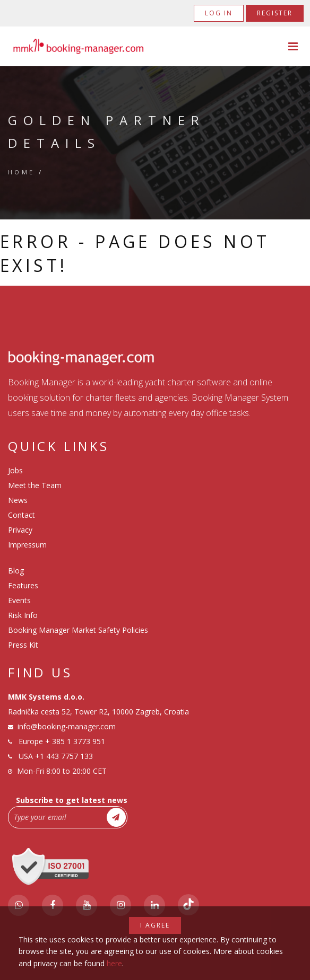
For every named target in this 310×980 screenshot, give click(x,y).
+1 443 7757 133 (64, 756)
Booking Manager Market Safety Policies (78, 630)
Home (21, 172)
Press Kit (23, 645)
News (18, 500)
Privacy (20, 530)
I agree (155, 925)
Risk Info (23, 615)
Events (19, 600)
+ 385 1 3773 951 (75, 741)
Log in (219, 13)
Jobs (15, 470)
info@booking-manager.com (67, 726)
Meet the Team (35, 485)
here (114, 963)
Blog (16, 571)
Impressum (27, 545)
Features (23, 585)
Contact (21, 515)
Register (275, 13)
